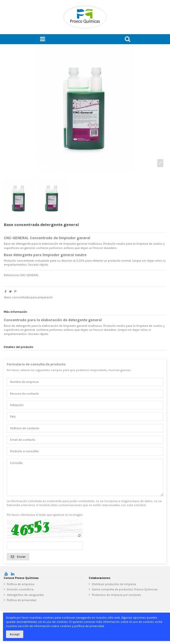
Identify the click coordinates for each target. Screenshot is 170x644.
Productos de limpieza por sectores (116, 595)
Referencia (11, 275)
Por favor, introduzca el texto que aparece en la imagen (45, 515)
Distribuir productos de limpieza (114, 584)
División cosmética (20, 589)
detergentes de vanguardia (25, 595)
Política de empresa (20, 584)
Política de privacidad (21, 600)
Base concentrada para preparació (28, 297)
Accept (15, 634)
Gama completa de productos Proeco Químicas (125, 589)
